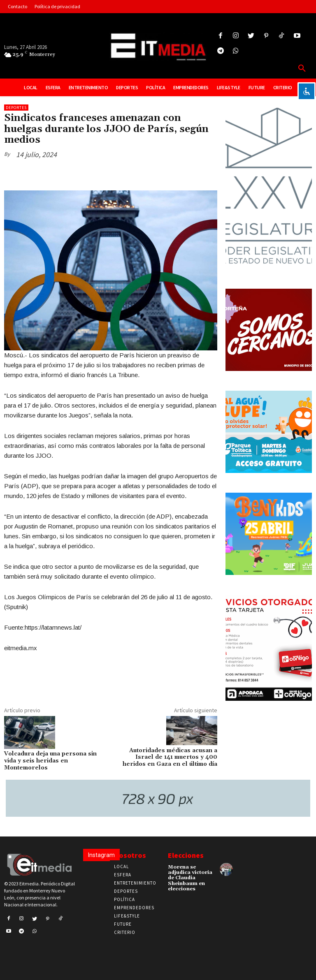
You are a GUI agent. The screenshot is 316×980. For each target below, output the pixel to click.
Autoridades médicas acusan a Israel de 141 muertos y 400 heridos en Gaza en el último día (170, 758)
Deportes (16, 108)
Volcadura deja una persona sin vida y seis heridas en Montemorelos (50, 761)
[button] (302, 69)
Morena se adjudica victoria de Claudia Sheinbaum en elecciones (190, 878)
